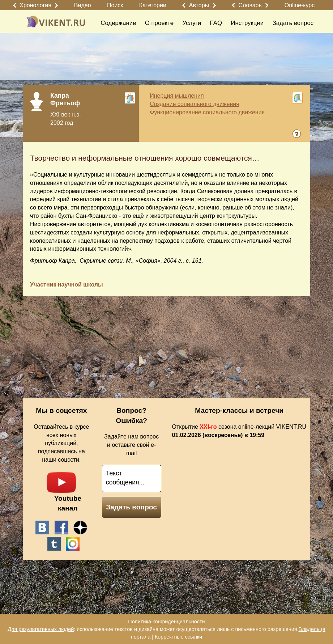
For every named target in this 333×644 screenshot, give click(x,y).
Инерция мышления (177, 96)
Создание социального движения (195, 104)
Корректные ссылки (178, 637)
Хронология (35, 5)
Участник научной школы (67, 285)
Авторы (199, 5)
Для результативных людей (41, 629)
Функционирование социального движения (207, 112)
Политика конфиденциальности (166, 622)
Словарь (250, 5)
